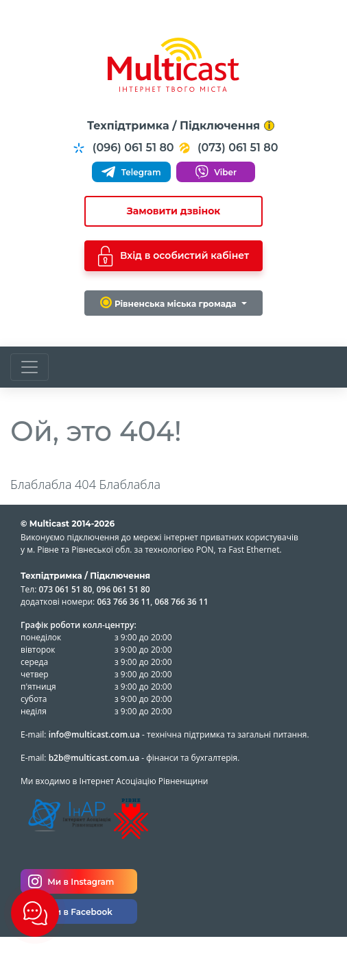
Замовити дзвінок (174, 211)
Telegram (131, 172)
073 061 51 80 (65, 589)
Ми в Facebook (70, 912)
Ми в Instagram (71, 881)
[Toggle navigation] (29, 367)
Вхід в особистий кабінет (173, 256)
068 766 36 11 (182, 602)
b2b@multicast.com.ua (94, 758)
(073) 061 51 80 (228, 148)
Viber (216, 172)
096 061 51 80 (123, 589)
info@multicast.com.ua (94, 734)
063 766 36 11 (123, 602)
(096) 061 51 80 (123, 148)
